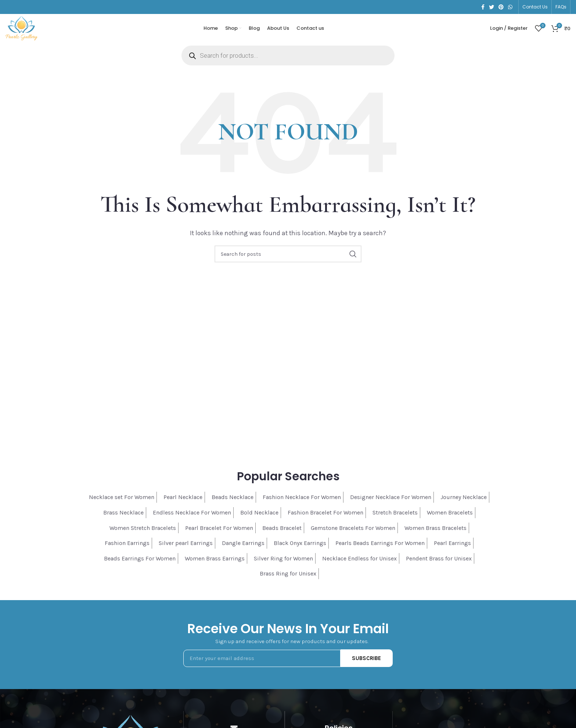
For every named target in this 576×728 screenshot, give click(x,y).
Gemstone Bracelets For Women (353, 533)
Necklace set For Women (122, 503)
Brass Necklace (123, 518)
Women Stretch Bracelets (143, 533)
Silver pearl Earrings (186, 548)
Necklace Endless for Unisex (359, 564)
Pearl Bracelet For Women (219, 533)
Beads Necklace (233, 503)
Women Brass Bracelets (435, 533)
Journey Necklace (464, 503)
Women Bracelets (450, 518)
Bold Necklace (259, 518)
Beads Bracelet (282, 533)
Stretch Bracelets (395, 518)
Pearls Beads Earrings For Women (380, 548)
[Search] (288, 259)
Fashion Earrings (127, 548)
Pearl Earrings (452, 548)
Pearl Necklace (183, 503)
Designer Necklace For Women (391, 503)
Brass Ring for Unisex (288, 579)
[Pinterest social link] (501, 7)
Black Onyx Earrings (300, 548)
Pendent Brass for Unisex (439, 564)
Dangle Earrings (243, 548)
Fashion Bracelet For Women (325, 518)
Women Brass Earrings (215, 564)
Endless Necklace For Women (192, 518)
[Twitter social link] (492, 7)
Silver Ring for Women (283, 564)
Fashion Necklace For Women (302, 503)
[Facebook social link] (483, 7)
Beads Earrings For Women (140, 564)
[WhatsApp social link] (510, 7)
